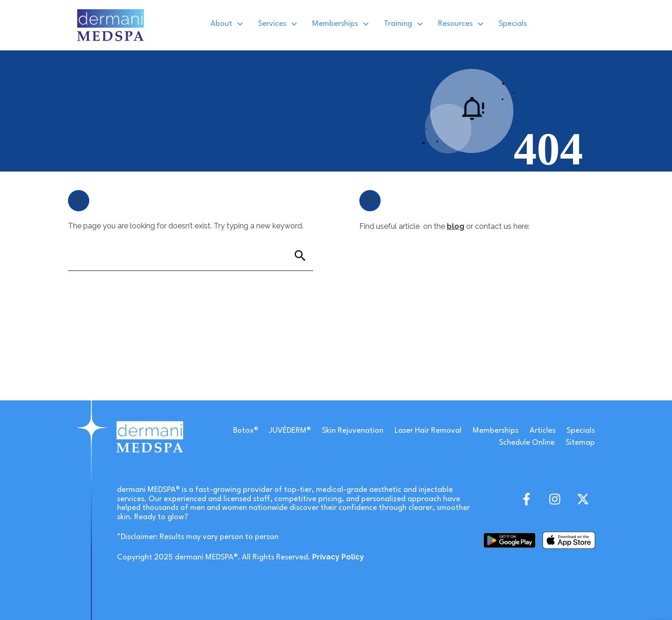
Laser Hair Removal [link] (428, 431)
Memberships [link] (496, 431)
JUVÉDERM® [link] (290, 431)
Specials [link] (581, 431)
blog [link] (456, 226)
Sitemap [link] (580, 443)
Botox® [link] (246, 431)
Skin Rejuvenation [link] (353, 431)
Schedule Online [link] (527, 443)
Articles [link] (543, 431)
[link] (111, 25)
